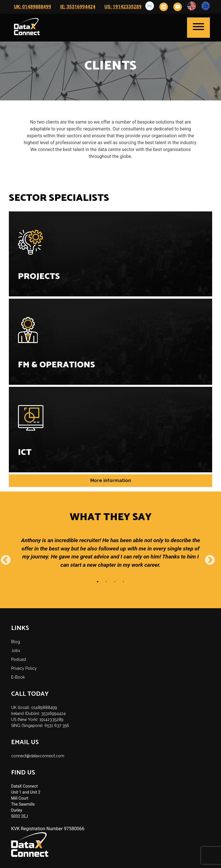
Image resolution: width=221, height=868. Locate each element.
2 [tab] (106, 582)
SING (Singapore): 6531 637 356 (40, 726)
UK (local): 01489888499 (34, 708)
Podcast (19, 659)
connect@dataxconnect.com (38, 756)
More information (111, 480)
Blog (16, 642)
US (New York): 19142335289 (37, 720)
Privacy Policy (24, 668)
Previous (3, 558)
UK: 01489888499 (33, 7)
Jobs (16, 651)
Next (207, 558)
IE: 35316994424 (78, 7)
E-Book (18, 677)
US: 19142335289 (123, 7)
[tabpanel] (111, 557)
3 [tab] (115, 582)
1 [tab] (98, 582)
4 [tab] (123, 582)
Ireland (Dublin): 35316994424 (38, 714)
